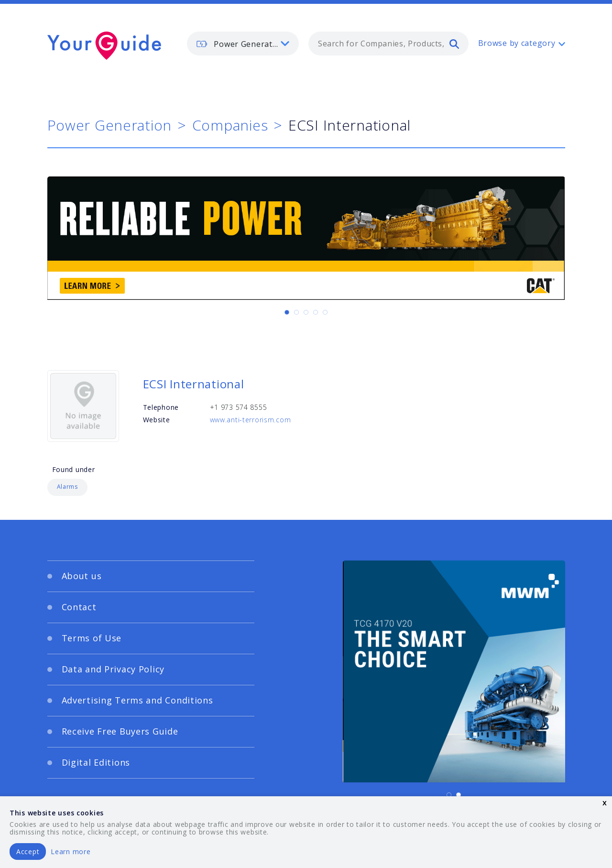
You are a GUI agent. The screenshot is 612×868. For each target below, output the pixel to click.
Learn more (71, 852)
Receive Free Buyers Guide (120, 731)
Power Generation (110, 125)
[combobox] (388, 44)
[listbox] (243, 44)
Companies (230, 125)
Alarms (67, 487)
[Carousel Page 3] (306, 312)
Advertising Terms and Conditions (137, 700)
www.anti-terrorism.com (251, 420)
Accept (28, 852)
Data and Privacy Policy (113, 669)
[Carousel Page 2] (296, 312)
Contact (79, 607)
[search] (454, 44)
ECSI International (194, 384)
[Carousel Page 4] (316, 312)
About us (82, 576)
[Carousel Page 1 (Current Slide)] (287, 312)
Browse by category (517, 43)
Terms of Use (92, 638)
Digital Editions (96, 762)
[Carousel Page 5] (325, 312)
